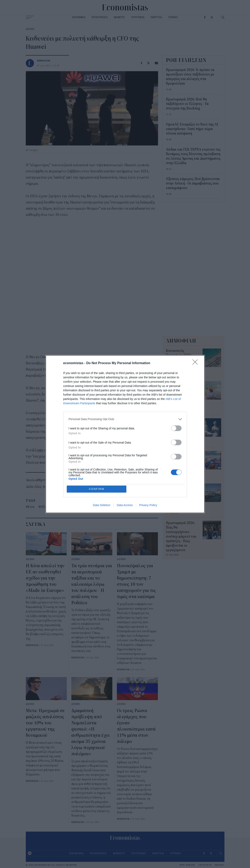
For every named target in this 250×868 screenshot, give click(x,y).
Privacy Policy (148, 505)
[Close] (196, 363)
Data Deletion (102, 505)
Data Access (125, 505)
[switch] (176, 428)
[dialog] (125, 434)
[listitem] (125, 419)
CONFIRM (97, 489)
